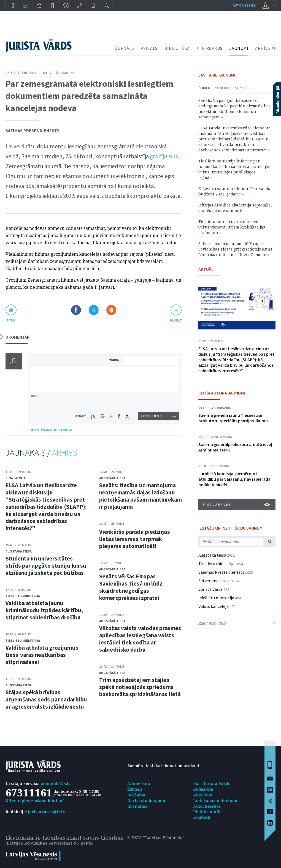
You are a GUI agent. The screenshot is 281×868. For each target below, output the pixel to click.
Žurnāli (135, 789)
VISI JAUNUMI (237, 505)
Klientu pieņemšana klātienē (35, 801)
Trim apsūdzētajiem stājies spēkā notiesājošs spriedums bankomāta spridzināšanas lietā (140, 687)
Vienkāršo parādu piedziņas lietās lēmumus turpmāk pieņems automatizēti (135, 539)
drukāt (176, 320)
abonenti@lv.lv (56, 783)
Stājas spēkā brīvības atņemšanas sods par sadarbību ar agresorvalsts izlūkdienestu (46, 699)
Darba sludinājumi (146, 800)
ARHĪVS (263, 48)
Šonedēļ (223, 88)
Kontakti (202, 817)
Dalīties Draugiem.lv (111, 310)
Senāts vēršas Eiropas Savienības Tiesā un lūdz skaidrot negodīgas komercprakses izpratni (131, 587)
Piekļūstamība (208, 812)
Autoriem (203, 795)
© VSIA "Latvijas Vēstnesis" (156, 838)
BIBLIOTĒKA (177, 48)
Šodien (204, 88)
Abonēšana (139, 783)
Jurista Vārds (210, 589)
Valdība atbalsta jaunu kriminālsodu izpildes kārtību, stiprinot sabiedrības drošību (44, 610)
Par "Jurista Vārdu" (213, 783)
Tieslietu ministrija (23, 596)
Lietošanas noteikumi (215, 800)
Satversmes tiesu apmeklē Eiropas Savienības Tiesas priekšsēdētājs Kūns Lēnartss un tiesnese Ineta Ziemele (235, 249)
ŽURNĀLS (125, 48)
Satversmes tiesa (214, 581)
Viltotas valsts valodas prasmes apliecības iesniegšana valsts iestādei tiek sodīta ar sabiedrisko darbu (140, 639)
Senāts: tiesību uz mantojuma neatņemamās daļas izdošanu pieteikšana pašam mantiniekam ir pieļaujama (140, 496)
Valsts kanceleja (214, 606)
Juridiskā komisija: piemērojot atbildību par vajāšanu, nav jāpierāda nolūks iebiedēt (234, 479)
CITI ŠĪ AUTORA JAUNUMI (222, 393)
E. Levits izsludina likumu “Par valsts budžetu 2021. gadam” (234, 191)
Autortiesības (207, 806)
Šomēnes (243, 88)
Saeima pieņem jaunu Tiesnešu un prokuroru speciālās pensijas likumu (233, 418)
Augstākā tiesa (19, 551)
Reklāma (136, 795)
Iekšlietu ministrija (216, 598)
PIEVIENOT (152, 416)
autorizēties (244, 5)
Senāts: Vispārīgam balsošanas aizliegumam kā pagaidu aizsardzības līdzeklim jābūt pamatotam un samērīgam (234, 109)
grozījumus (164, 156)
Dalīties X (94, 310)
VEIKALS (149, 48)
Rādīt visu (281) (237, 623)
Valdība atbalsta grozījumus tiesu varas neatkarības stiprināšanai (42, 655)
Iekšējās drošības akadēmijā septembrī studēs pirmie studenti (235, 208)
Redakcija (203, 789)
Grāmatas (137, 806)
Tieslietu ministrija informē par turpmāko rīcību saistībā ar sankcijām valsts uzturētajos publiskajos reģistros (235, 169)
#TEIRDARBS (210, 48)
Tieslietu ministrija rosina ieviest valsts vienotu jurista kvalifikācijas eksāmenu (232, 227)
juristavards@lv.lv (47, 812)
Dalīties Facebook (76, 310)
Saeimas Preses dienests (33, 130)
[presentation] (152, 402)
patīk (11, 320)
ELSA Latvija (16, 478)
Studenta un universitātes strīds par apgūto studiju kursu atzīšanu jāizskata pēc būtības (46, 566)
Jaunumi (67, 73)
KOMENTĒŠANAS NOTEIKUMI (50, 430)
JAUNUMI (239, 48)
